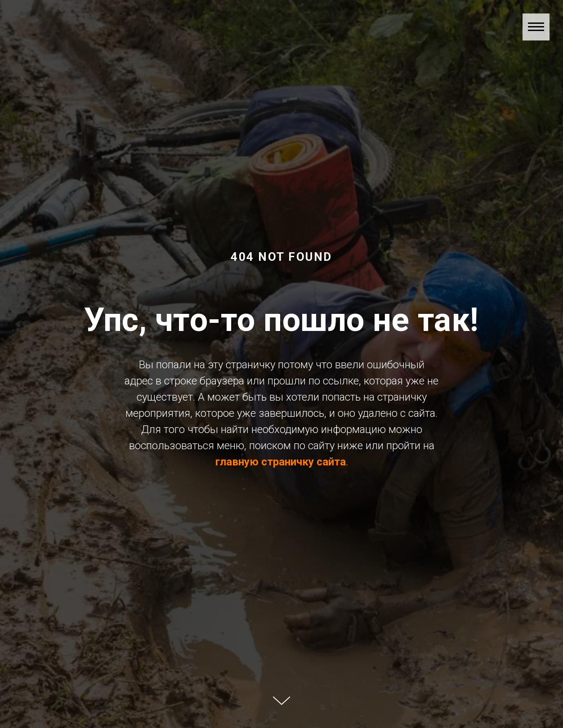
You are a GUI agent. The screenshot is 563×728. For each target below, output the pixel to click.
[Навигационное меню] (536, 27)
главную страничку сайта (281, 462)
